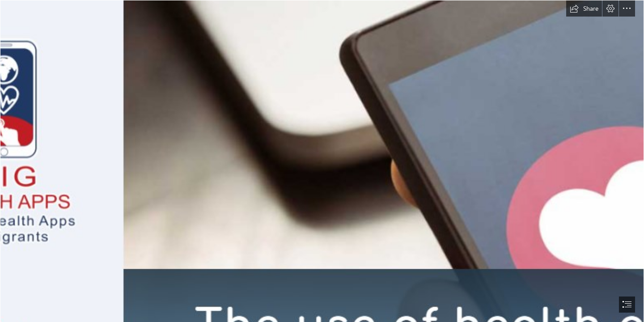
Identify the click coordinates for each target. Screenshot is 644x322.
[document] (322, 161)
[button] (584, 8)
